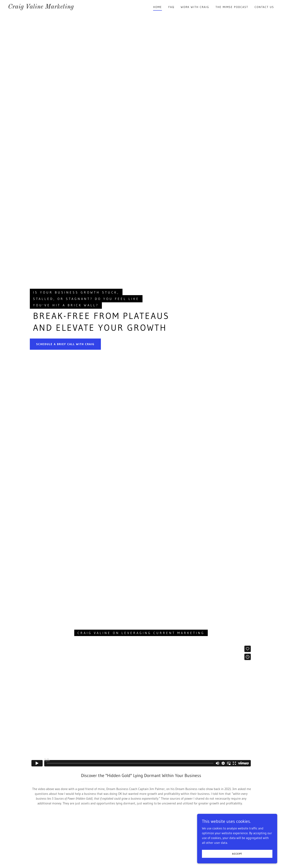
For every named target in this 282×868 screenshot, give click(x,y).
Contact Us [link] (264, 7)
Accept (237, 854)
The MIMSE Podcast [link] (232, 7)
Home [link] (158, 7)
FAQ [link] (171, 7)
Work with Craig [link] (195, 7)
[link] (41, 7)
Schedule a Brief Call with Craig (65, 344)
